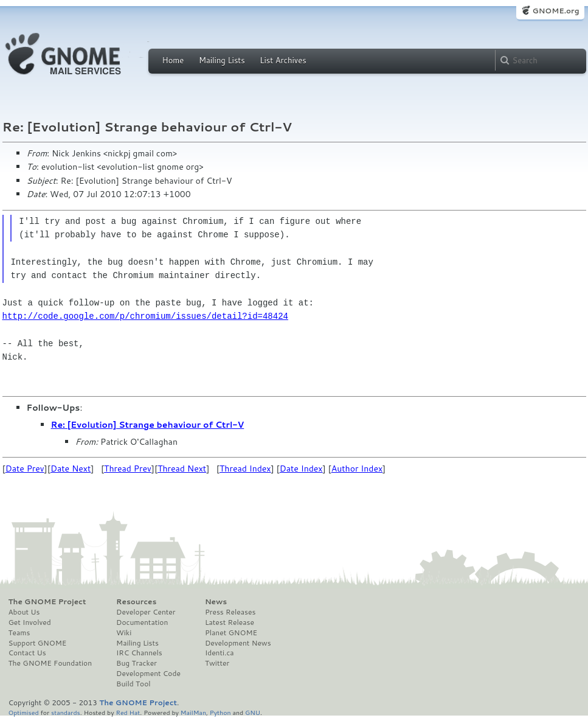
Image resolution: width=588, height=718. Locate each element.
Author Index (357, 469)
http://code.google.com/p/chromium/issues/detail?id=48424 (145, 316)
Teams (19, 633)
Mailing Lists (222, 60)
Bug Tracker (137, 663)
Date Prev (25, 469)
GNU (253, 712)
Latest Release (230, 622)
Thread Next (182, 469)
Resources (136, 602)
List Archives (283, 60)
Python (220, 712)
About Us (24, 612)
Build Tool (133, 684)
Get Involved (30, 622)
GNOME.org (555, 11)
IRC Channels (139, 653)
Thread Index (245, 469)
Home (173, 60)
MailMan (193, 712)
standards (66, 712)
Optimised (24, 712)
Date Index (301, 469)
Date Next (71, 469)
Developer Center (146, 612)
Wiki (124, 633)
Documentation (142, 622)
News (216, 602)
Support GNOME (38, 643)
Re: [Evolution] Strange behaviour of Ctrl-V (148, 425)
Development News (238, 643)
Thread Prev (128, 469)
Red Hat (128, 712)
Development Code (148, 674)
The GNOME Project (47, 602)
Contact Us (27, 653)
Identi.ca (220, 653)
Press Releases (230, 612)
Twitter (217, 663)
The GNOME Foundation (50, 663)
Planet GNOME (231, 633)
